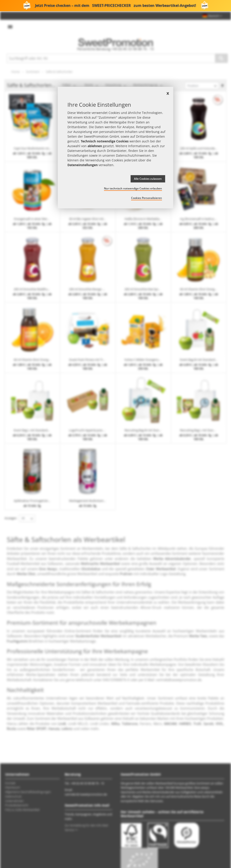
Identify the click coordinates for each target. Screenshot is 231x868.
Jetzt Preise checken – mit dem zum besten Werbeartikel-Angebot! (115, 6)
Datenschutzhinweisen (133, 155)
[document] (115, 148)
